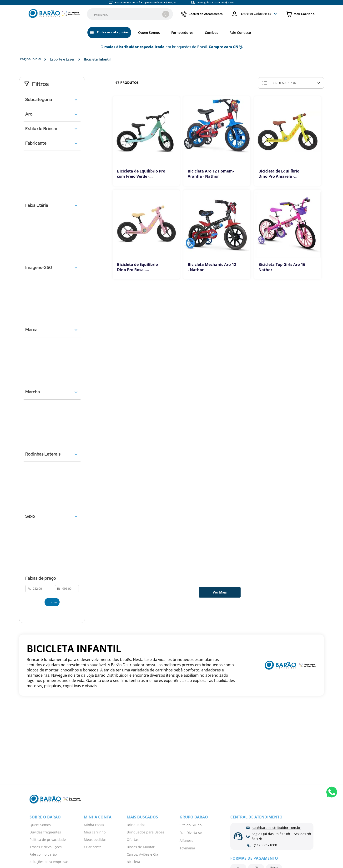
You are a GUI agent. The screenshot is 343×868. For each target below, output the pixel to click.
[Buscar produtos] (166, 14)
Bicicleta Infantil (97, 59)
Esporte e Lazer (62, 59)
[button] (52, 100)
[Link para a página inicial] (30, 59)
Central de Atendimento (206, 14)
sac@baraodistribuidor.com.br (276, 828)
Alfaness (186, 840)
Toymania (187, 848)
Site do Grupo (191, 825)
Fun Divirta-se (191, 833)
